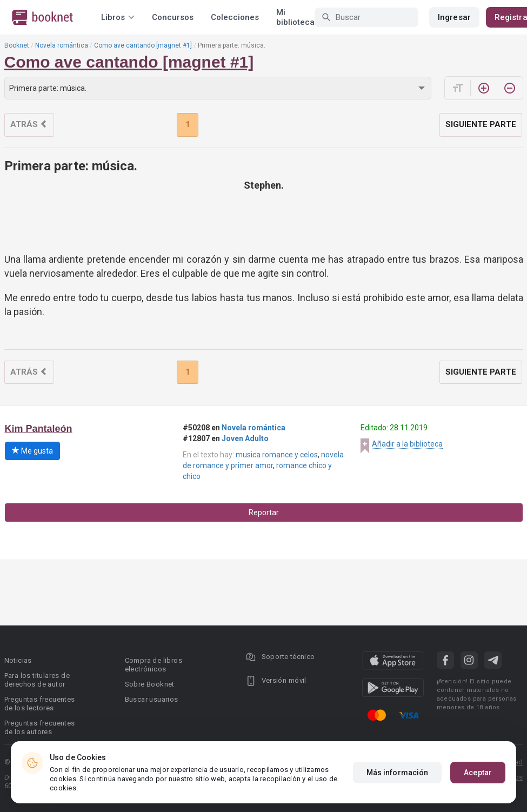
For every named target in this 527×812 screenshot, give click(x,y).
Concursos (173, 17)
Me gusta (32, 451)
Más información (398, 773)
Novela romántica (62, 45)
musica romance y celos (277, 455)
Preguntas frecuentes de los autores (40, 727)
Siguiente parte (481, 124)
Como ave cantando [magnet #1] (143, 45)
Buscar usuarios (152, 699)
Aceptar (478, 773)
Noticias (18, 660)
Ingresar (454, 17)
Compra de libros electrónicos (154, 665)
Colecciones (235, 17)
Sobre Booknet (150, 684)
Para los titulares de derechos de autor (37, 680)
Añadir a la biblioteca (407, 444)
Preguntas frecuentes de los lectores (40, 704)
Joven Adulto (245, 438)
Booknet (17, 45)
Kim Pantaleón (39, 429)
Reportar (264, 513)
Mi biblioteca (295, 17)
